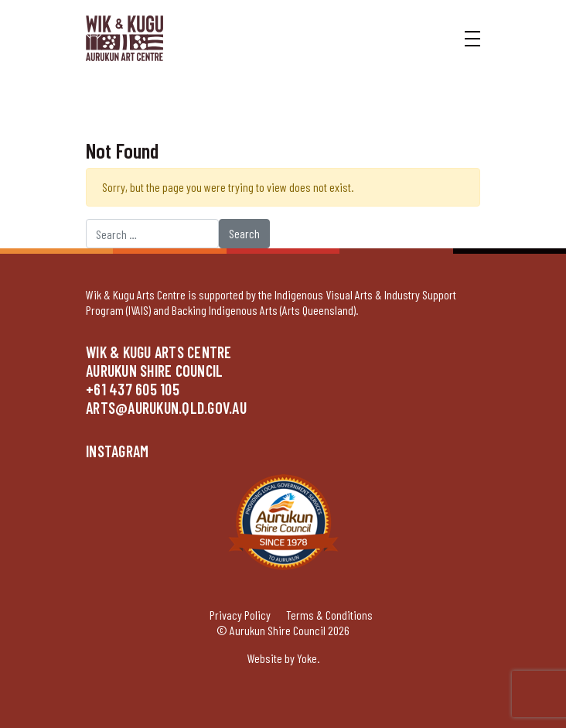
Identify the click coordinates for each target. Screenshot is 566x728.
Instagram (117, 451)
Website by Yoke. (283, 658)
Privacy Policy (240, 615)
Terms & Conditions (329, 615)
